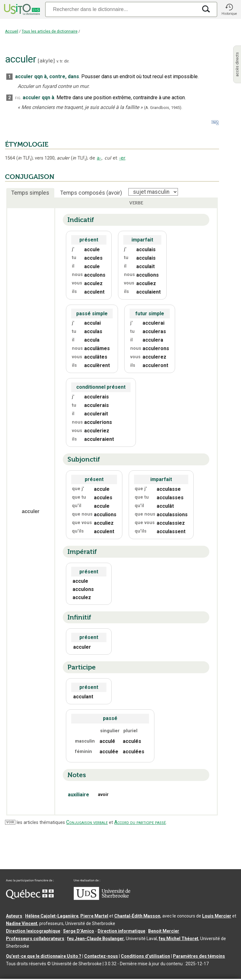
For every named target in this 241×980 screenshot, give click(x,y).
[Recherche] (121, 9)
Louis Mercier (217, 916)
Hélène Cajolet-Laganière (52, 916)
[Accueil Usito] (21, 9)
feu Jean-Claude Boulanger (96, 939)
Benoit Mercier (164, 931)
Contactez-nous (101, 956)
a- (99, 158)
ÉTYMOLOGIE (27, 144)
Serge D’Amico (79, 931)
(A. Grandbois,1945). (163, 108)
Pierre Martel (94, 916)
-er (122, 158)
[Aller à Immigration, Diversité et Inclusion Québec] (30, 897)
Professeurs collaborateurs (35, 939)
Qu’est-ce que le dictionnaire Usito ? (44, 956)
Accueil (12, 31)
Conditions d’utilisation (145, 956)
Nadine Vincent (22, 923)
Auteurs (14, 916)
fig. (18, 98)
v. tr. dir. (63, 61)
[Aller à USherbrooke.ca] (102, 898)
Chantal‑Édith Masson (137, 916)
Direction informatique (121, 931)
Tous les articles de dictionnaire (50, 31)
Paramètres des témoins (199, 956)
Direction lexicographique (33, 931)
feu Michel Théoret (179, 939)
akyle (46, 61)
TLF (24, 158)
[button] (229, 9)
